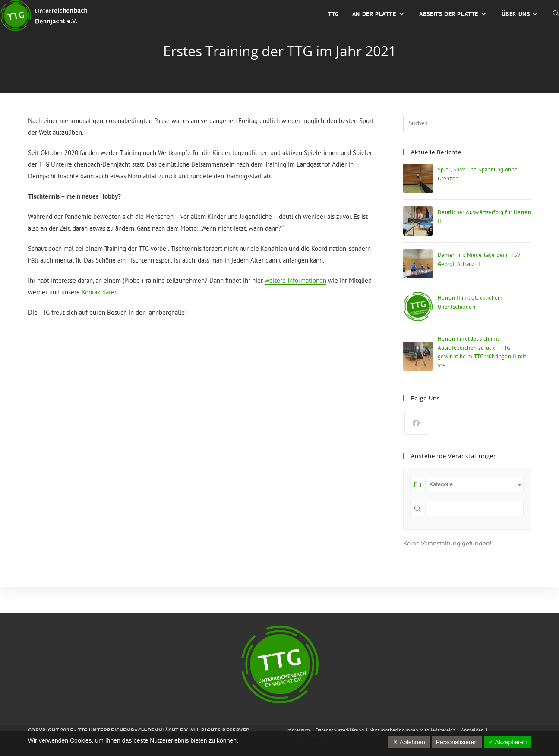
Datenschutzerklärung (340, 730)
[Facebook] (416, 423)
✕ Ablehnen (409, 742)
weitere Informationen (295, 280)
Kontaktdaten (100, 292)
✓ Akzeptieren (507, 742)
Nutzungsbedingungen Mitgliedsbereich (412, 730)
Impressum (298, 730)
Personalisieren (457, 742)
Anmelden (472, 730)
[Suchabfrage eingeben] (467, 123)
